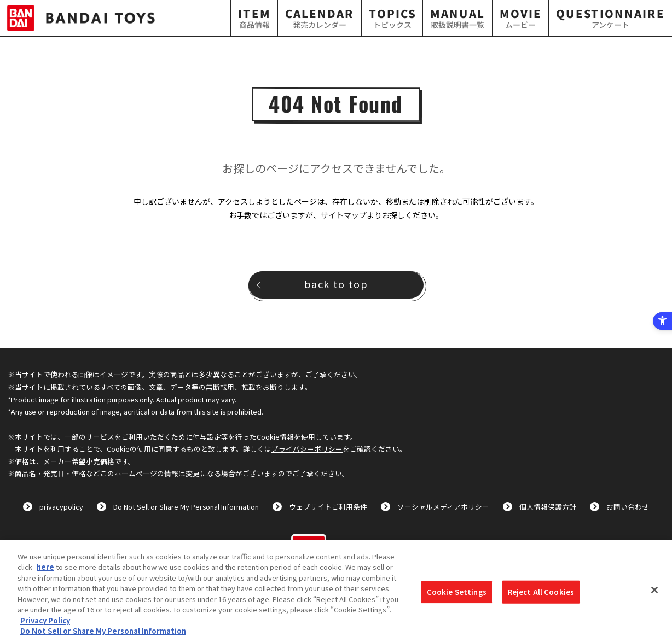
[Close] (654, 590)
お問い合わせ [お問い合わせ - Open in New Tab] (628, 507)
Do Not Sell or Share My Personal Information (186, 507)
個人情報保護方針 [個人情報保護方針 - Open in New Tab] (548, 507)
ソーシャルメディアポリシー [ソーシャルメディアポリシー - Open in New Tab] (443, 507)
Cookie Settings (457, 592)
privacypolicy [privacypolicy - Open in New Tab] (61, 507)
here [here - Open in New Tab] (45, 567)
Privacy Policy (45, 620)
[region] (336, 591)
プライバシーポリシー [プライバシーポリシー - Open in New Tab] (307, 449)
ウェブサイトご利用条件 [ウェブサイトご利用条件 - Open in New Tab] (328, 507)
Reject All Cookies (541, 592)
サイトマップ (344, 215)
